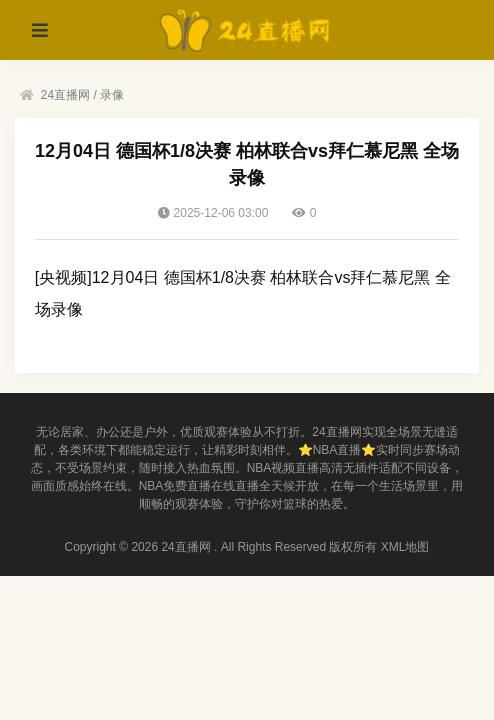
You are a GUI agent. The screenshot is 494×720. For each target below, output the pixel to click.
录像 (112, 95)
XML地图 (405, 547)
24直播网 (65, 95)
